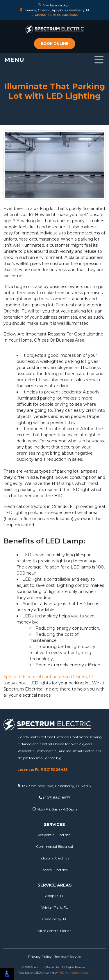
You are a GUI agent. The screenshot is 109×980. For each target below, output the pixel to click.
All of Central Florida (54, 931)
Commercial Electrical (54, 846)
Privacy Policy (40, 957)
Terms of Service (68, 957)
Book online (55, 44)
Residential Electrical (54, 835)
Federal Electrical (55, 870)
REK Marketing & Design (75, 973)
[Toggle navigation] (54, 60)
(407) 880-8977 (54, 798)
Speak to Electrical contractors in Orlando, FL (49, 677)
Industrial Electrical (54, 858)
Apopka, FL (55, 896)
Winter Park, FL (54, 907)
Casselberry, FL (55, 919)
